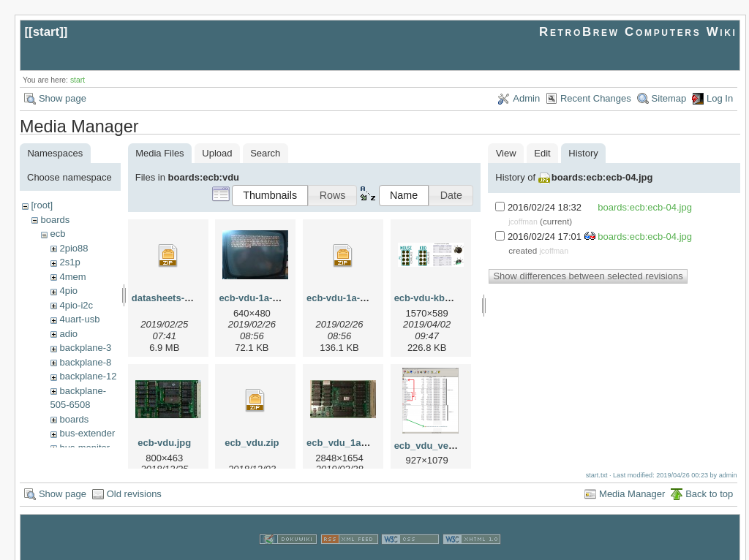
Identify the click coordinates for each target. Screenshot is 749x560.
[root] (42, 205)
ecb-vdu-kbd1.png (435, 298)
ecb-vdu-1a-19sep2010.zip (365, 298)
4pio (68, 291)
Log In (720, 98)
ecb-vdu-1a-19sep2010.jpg (278, 298)
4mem (72, 277)
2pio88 (74, 248)
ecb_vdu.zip (252, 443)
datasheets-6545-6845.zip (189, 298)
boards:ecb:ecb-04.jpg (602, 177)
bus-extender (87, 433)
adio (68, 334)
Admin (526, 98)
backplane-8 (85, 362)
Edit (542, 153)
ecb (57, 234)
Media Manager (632, 480)
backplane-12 (88, 376)
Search (265, 153)
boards (55, 220)
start (46, 32)
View (506, 153)
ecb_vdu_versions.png (446, 446)
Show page (63, 98)
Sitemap (669, 98)
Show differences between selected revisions (588, 276)
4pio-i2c (76, 305)
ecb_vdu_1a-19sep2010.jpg (368, 443)
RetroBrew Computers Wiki (638, 32)
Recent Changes (596, 98)
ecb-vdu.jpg (164, 443)
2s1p (69, 262)
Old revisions (134, 480)
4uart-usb (79, 319)
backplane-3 (85, 348)
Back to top (709, 480)
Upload (217, 153)
